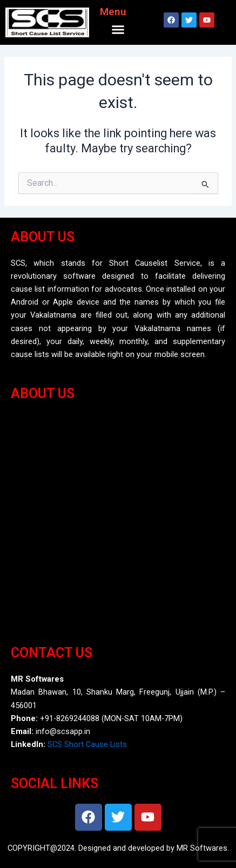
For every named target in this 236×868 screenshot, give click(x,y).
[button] (118, 30)
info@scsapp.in (63, 731)
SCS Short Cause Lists (87, 744)
